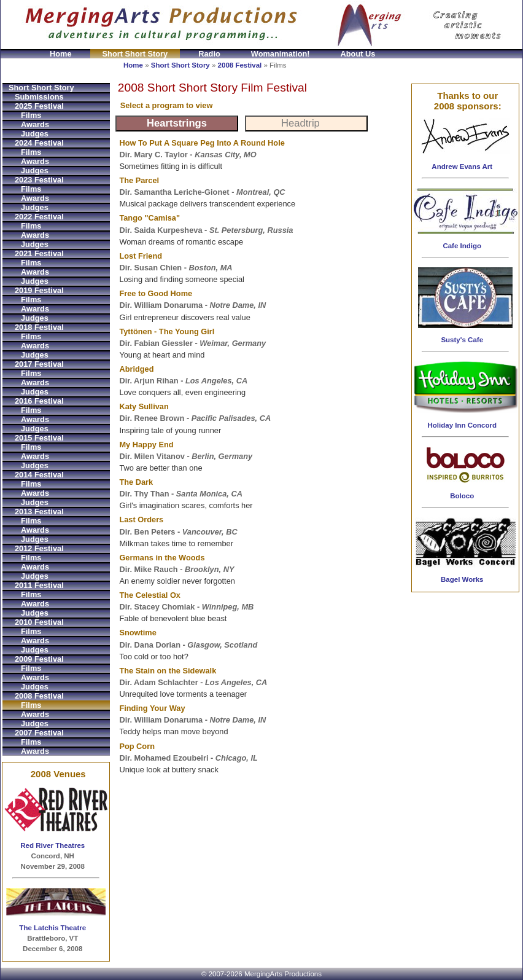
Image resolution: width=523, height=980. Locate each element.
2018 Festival (39, 327)
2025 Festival (39, 106)
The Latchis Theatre (52, 928)
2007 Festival (39, 733)
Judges (35, 134)
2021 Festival (39, 253)
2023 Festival (39, 180)
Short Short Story (135, 54)
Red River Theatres (52, 845)
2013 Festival (39, 512)
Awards (35, 124)
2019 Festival (39, 290)
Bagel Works (462, 579)
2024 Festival (39, 143)
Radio (209, 54)
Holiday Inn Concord (462, 425)
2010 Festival (39, 622)
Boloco (462, 496)
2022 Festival (39, 217)
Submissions (39, 97)
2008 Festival (240, 65)
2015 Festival (39, 438)
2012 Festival (39, 548)
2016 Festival (39, 401)
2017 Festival (39, 364)
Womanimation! (281, 54)
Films (31, 115)
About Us (358, 54)
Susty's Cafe (462, 340)
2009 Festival (39, 659)
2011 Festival (39, 585)
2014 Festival (39, 475)
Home (61, 54)
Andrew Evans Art (462, 167)
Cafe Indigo (462, 246)
